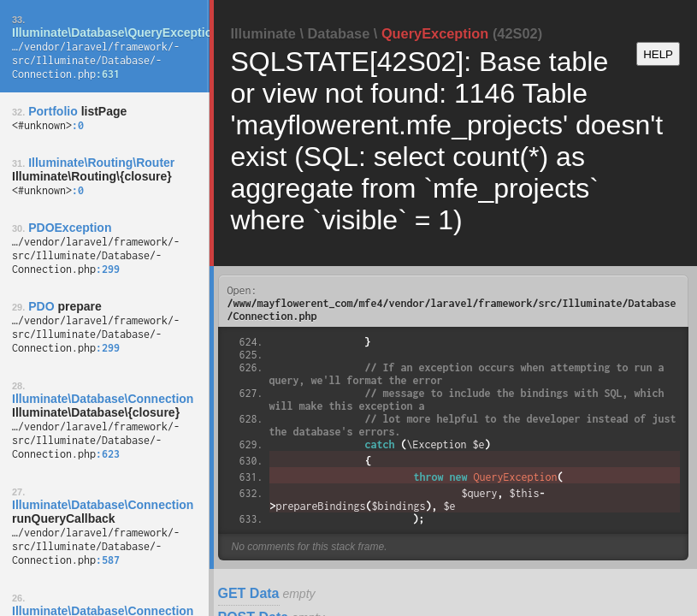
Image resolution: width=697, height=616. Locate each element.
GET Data (249, 593)
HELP (658, 54)
